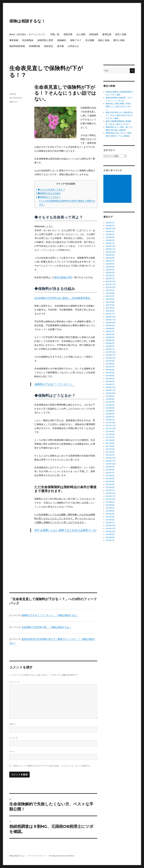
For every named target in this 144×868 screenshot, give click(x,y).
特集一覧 (55, 34)
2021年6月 (110, 299)
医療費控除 (35, 46)
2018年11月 (111, 390)
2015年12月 (111, 493)
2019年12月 (111, 352)
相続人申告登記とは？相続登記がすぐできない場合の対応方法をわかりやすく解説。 (119, 115)
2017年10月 (111, 429)
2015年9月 (110, 502)
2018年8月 (110, 399)
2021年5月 (110, 302)
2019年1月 (110, 384)
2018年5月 (110, 408)
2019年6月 (110, 370)
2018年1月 (110, 420)
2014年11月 (111, 529)
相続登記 (49, 46)
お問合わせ (73, 46)
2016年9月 (110, 467)
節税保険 (94, 34)
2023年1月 (110, 243)
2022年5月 (110, 267)
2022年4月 (110, 270)
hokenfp (13, 94)
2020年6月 (110, 334)
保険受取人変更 (45, 40)
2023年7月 (110, 231)
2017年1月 (110, 455)
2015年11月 (111, 496)
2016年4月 (110, 481)
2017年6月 (110, 440)
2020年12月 (111, 317)
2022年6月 (110, 264)
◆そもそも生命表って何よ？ (50, 190)
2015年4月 (110, 517)
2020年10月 (111, 323)
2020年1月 (110, 349)
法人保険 (81, 34)
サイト (12, 752)
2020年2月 (110, 346)
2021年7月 (110, 296)
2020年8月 (110, 329)
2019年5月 (110, 373)
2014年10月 (111, 531)
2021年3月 (110, 308)
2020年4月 (110, 340)
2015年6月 (110, 511)
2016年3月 (110, 484)
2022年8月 (110, 258)
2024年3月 (110, 226)
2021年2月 (110, 311)
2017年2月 (110, 452)
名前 (13, 724)
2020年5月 (110, 337)
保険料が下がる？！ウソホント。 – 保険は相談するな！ (50, 615)
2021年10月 (111, 287)
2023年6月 (110, 234)
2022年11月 (111, 249)
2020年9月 (110, 326)
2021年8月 (110, 293)
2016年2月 (110, 487)
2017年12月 (111, 423)
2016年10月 (111, 464)
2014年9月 (110, 534)
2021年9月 (110, 290)
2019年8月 (110, 364)
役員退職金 (28, 40)
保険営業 (68, 34)
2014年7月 (110, 540)
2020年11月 (111, 320)
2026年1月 (110, 223)
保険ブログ (76, 40)
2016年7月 (110, 473)
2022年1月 (110, 279)
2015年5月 (110, 514)
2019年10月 (111, 358)
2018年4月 (110, 411)
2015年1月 (110, 523)
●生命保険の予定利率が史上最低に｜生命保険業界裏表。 (63, 298)
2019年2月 (110, 381)
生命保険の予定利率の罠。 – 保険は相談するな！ (46, 627)
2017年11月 (111, 426)
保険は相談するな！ (27, 21)
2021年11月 (111, 284)
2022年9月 (110, 255)
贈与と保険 (119, 40)
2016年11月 (111, 461)
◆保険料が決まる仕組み (48, 193)
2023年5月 (110, 237)
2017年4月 (110, 446)
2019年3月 (110, 379)
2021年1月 (110, 314)
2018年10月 (111, 393)
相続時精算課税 (17, 46)
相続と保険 (104, 40)
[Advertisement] (66, 556)
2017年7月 (110, 437)
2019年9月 (110, 361)
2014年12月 (111, 526)
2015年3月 (110, 520)
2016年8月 (110, 470)
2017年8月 (110, 434)
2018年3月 (110, 414)
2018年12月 (111, 387)
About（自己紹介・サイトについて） (28, 34)
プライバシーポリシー (37, 856)
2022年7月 (110, 261)
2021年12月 (111, 281)
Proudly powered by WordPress (62, 856)
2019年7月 (110, 367)
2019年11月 (111, 355)
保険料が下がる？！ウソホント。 (54, 384)
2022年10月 (111, 252)
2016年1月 (110, 490)
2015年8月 (110, 505)
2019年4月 (110, 376)
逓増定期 (107, 34)
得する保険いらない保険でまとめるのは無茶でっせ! (65, 530)
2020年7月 (110, 331)
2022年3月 (110, 273)
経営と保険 (121, 34)
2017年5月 (110, 443)
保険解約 (62, 40)
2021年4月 (110, 305)
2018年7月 (110, 402)
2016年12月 (111, 458)
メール (14, 738)
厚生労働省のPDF (63, 277)
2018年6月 (110, 405)
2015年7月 (110, 508)
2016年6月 (110, 476)
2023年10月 (111, 229)
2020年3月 (110, 343)
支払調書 (90, 40)
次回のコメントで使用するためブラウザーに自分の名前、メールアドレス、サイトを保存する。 (52, 766)
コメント (15, 682)
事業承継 (14, 40)
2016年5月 (110, 479)
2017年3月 (110, 449)
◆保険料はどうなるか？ (48, 197)
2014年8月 (110, 537)
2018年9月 (110, 396)
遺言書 (60, 46)
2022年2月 (110, 276)
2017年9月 (110, 431)
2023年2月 (110, 240)
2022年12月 (111, 246)
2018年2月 (110, 417)
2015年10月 (111, 499)
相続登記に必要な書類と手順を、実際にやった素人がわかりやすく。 (119, 107)
